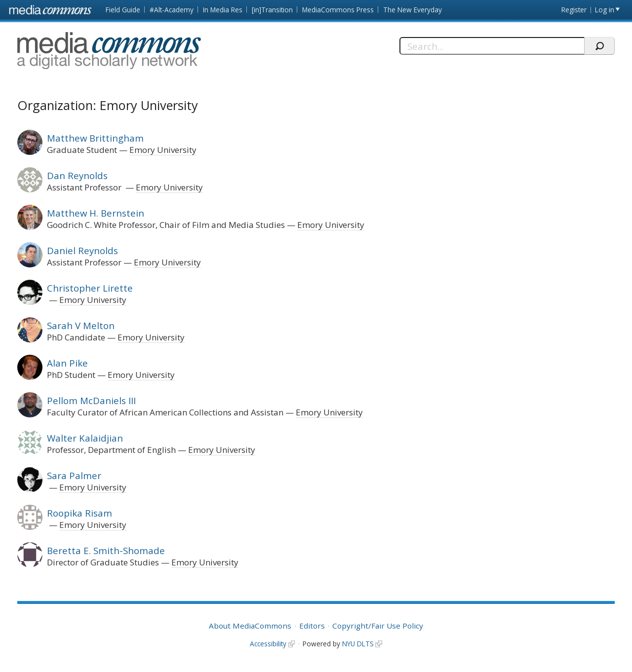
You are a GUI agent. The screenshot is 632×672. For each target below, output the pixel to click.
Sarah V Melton (81, 325)
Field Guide (123, 10)
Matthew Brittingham (95, 138)
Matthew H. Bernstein (96, 213)
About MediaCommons (250, 626)
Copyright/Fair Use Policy (378, 626)
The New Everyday (413, 10)
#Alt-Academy (172, 10)
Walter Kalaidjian (85, 438)
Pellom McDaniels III (91, 400)
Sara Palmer (74, 475)
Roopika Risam (79, 513)
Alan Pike (67, 363)
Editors (312, 626)
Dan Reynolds (77, 175)
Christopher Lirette (90, 288)
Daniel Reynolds (82, 250)
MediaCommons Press (338, 10)
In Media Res (223, 10)
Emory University (163, 150)
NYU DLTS (358, 644)
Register (574, 10)
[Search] (492, 46)
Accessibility (268, 644)
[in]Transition (272, 10)
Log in (605, 10)
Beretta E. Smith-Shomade (106, 550)
